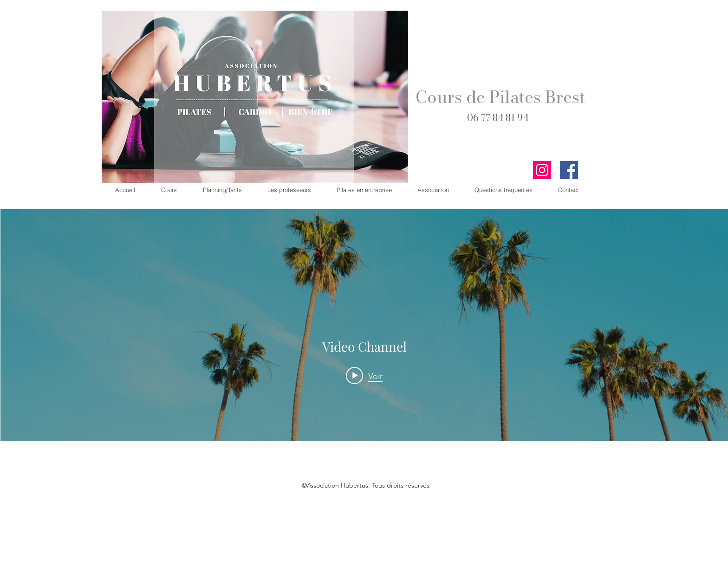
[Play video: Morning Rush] (364, 376)
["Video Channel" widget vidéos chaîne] (364, 361)
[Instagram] (542, 170)
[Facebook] (569, 170)
